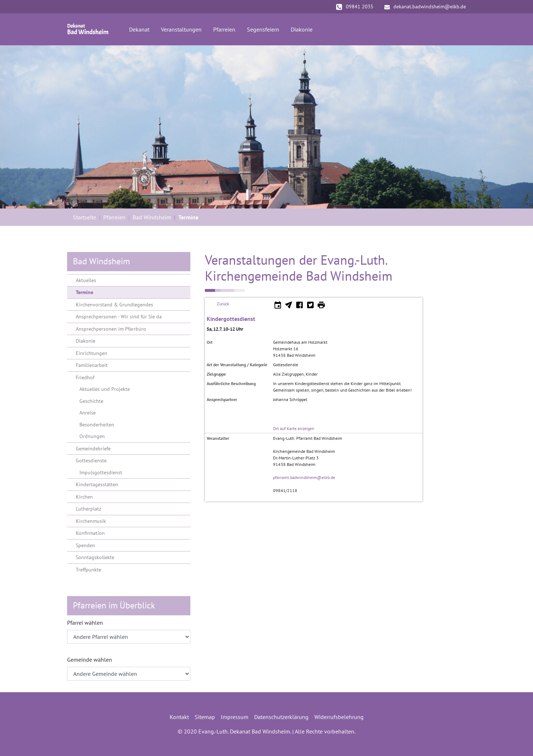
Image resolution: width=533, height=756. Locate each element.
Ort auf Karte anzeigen (294, 428)
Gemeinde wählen (90, 660)
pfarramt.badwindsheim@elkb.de (304, 477)
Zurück (223, 304)
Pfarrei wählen (85, 623)
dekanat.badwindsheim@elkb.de (425, 7)
